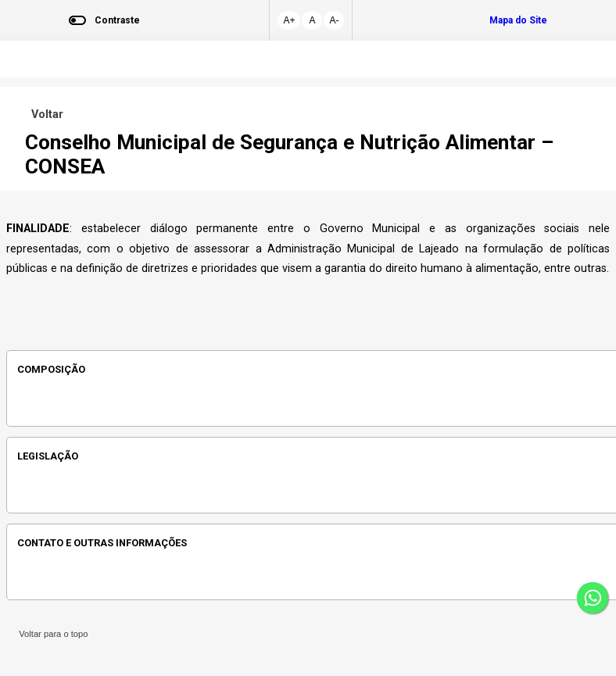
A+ (289, 20)
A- (334, 20)
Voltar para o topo (51, 634)
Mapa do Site (518, 20)
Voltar (44, 114)
